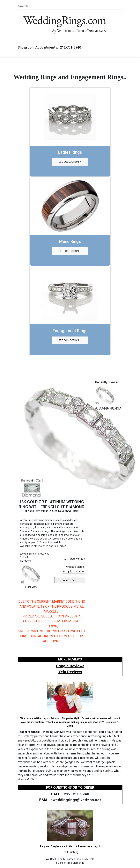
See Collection (69, 162)
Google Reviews (70, 666)
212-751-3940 (70, 47)
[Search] (37, 6)
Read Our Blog (70, 852)
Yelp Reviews (70, 672)
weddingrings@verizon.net (77, 800)
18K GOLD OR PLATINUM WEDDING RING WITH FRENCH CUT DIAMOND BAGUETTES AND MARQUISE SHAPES (51, 509)
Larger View (31, 587)
